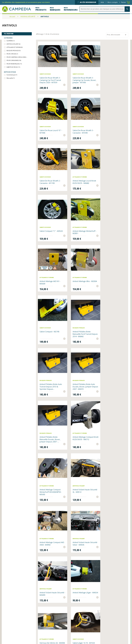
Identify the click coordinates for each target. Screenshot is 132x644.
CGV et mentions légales (80, 632)
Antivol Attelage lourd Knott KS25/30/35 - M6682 (112, 127)
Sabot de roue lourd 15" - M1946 (112, 76)
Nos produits (43, 629)
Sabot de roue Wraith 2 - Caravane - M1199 (81, 127)
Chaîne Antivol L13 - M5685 (51, 468)
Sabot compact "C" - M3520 (51, 174)
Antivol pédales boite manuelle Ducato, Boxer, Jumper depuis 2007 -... (112, 274)
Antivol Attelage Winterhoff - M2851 (82, 175)
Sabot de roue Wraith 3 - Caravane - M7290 (50, 127)
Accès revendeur (87, 2)
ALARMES (11, 41)
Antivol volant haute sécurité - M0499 (110, 374)
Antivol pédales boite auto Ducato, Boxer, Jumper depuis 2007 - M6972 (82, 274)
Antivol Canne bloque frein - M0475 (82, 470)
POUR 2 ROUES (12, 54)
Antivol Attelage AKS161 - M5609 (112, 175)
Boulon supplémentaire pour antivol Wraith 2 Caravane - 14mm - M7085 (81, 519)
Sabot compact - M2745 (80, 221)
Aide (103, 2)
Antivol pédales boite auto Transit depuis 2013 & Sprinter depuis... (51, 274)
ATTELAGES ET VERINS (15, 47)
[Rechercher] (105, 9)
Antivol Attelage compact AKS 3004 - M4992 (50, 374)
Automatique (12, 75)
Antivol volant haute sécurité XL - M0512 (110, 323)
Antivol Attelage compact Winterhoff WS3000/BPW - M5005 (82, 325)
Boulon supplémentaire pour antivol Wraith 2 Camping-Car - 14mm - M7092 (50, 573)
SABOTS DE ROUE (13, 67)
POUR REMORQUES (14, 64)
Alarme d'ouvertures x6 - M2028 (50, 517)
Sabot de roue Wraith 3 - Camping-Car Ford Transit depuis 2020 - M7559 (50, 78)
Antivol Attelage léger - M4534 (49, 422)
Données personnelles (48, 636)
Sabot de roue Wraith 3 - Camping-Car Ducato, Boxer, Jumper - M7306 (81, 78)
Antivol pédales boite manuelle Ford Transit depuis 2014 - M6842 (110, 224)
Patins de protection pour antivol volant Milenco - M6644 (81, 571)
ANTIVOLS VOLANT (13, 44)
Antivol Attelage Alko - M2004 (49, 223)
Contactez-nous (45, 632)
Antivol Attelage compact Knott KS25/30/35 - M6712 (50, 323)
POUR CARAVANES (14, 60)
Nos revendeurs (45, 625)
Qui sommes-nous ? (78, 625)
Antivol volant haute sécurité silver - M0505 (80, 374)
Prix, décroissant (117, 35)
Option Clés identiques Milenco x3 (111, 470)
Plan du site (74, 629)
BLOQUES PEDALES (14, 51)
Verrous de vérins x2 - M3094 (80, 422)
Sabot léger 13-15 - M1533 (112, 420)
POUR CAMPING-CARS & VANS (17, 57)
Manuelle (11, 78)
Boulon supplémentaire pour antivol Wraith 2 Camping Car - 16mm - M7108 (111, 520)
